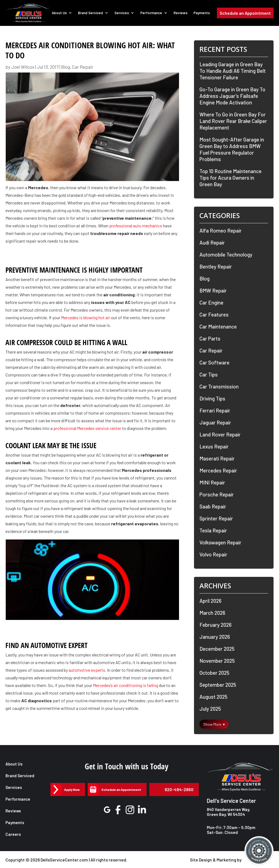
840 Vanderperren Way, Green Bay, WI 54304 (228, 812)
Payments (202, 13)
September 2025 (218, 685)
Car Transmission (219, 386)
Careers (13, 834)
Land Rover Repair (220, 434)
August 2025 (213, 697)
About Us (60, 13)
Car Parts (210, 338)
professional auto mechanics (136, 226)
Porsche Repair (217, 494)
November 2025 (217, 661)
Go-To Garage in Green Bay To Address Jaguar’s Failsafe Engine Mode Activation (232, 96)
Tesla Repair (213, 530)
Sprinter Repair (216, 518)
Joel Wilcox (23, 67)
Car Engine (211, 302)
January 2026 (215, 637)
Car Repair (83, 67)
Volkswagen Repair (220, 542)
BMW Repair (213, 290)
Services (122, 13)
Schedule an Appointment (245, 13)
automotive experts (87, 670)
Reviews (181, 13)
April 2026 (210, 601)
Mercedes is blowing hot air (86, 317)
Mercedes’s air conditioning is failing (125, 685)
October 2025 (214, 673)
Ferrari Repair (215, 410)
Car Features (214, 314)
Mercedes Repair (218, 470)
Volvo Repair (213, 554)
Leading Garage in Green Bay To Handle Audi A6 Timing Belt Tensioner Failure (233, 71)
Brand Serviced (91, 13)
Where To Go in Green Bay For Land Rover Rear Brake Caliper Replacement (233, 121)
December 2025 (217, 649)
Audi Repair (212, 242)
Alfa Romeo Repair (221, 230)
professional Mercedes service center (87, 428)
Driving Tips (212, 398)
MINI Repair (212, 482)
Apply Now (72, 789)
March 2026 (212, 613)
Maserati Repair (217, 458)
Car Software (214, 362)
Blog (66, 67)
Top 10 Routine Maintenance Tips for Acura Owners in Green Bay (231, 178)
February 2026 (216, 625)
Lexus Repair (214, 446)
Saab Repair (213, 506)
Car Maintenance (218, 326)
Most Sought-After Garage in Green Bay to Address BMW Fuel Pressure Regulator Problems (232, 149)
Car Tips (209, 374)
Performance (151, 13)
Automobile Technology (226, 254)
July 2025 (210, 709)
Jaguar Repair (215, 422)
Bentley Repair (216, 266)
